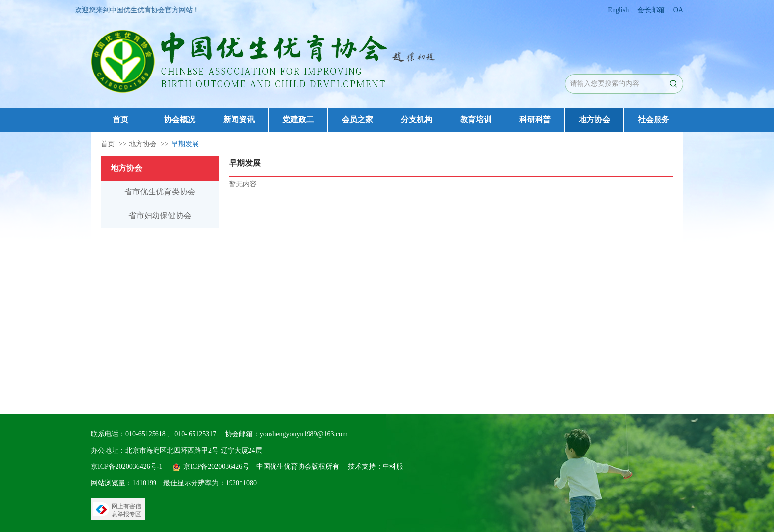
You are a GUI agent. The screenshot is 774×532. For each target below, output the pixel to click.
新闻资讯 (239, 120)
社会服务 (654, 120)
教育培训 (476, 120)
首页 (120, 120)
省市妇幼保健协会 (160, 215)
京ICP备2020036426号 (216, 467)
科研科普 (535, 120)
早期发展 (185, 144)
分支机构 (417, 120)
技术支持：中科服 (376, 467)
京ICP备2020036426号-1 (127, 467)
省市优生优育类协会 (160, 192)
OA (678, 10)
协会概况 (180, 120)
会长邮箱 (651, 10)
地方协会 (594, 120)
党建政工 (298, 120)
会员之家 (357, 120)
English (618, 10)
